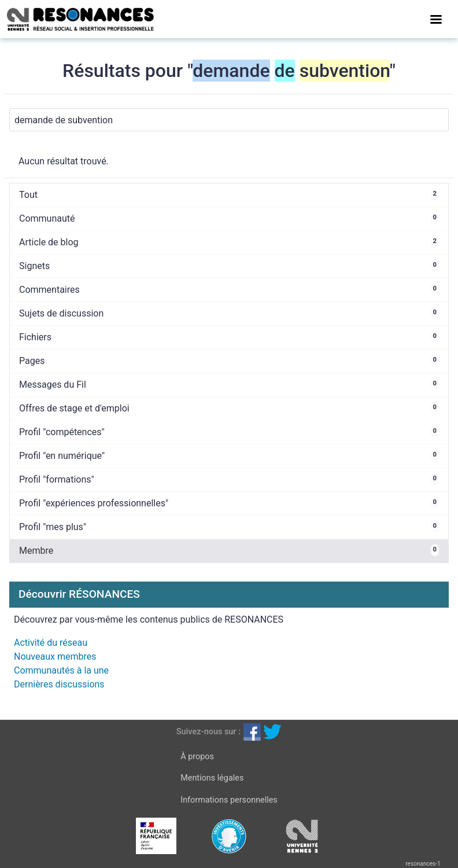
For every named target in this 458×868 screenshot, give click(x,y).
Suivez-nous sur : (208, 732)
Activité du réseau (51, 643)
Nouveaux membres (55, 656)
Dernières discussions (59, 684)
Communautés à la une (61, 670)
